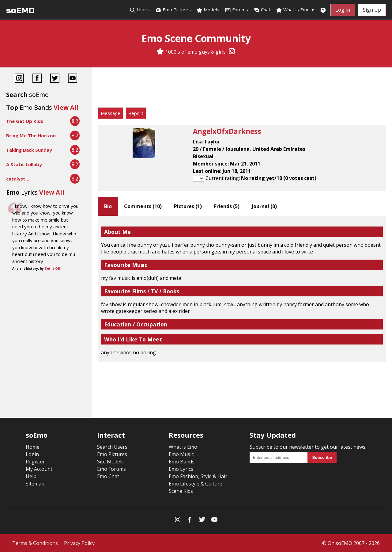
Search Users (112, 447)
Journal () (264, 206)
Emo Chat (108, 476)
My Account (39, 469)
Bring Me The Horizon (31, 135)
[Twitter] (55, 79)
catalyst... (18, 179)
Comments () (143, 206)
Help (31, 476)
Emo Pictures (173, 10)
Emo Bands (182, 462)
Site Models (110, 462)
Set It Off (53, 268)
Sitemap (35, 484)
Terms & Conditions (35, 543)
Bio (108, 206)
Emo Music (181, 454)
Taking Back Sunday (29, 150)
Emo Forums (111, 469)
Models (208, 10)
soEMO (20, 11)
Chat (262, 10)
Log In (343, 10)
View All (66, 107)
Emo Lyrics (181, 469)
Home (33, 447)
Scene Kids (181, 491)
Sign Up (372, 10)
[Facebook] (37, 79)
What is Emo (295, 10)
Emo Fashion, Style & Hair (198, 476)
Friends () (227, 206)
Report (136, 113)
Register (35, 462)
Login (32, 454)
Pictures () (188, 206)
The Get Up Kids (25, 121)
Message (111, 113)
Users (140, 10)
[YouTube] (73, 79)
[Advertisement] (242, 89)
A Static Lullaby (24, 164)
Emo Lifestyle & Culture (196, 484)
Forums (236, 10)
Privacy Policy (79, 543)
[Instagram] (232, 52)
